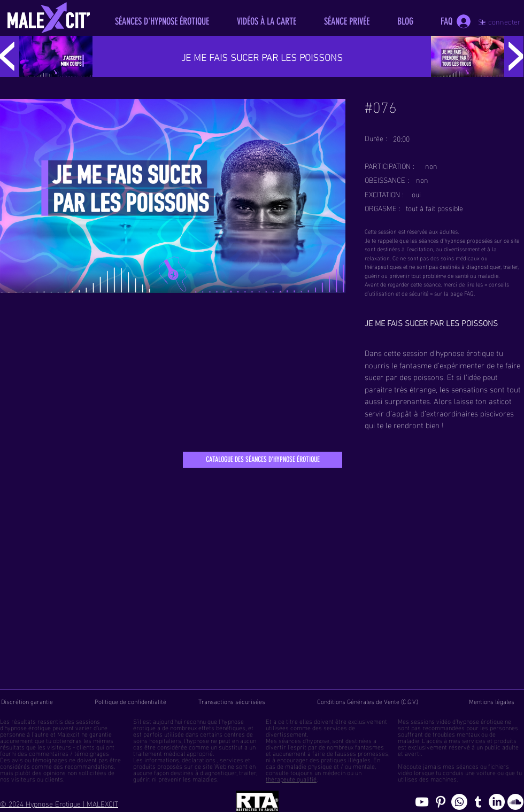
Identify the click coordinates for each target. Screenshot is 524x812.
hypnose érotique (28, 727)
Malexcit (68, 733)
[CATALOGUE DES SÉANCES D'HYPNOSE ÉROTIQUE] (263, 460)
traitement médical (159, 753)
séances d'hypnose (304, 740)
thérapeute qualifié (291, 778)
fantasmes (369, 746)
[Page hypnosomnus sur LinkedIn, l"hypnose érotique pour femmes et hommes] (497, 802)
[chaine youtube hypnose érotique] (422, 802)
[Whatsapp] (459, 802)
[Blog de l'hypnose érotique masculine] (478, 802)
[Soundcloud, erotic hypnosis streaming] (515, 802)
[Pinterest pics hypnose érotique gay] (441, 802)
